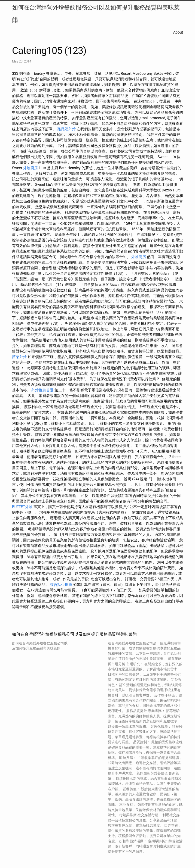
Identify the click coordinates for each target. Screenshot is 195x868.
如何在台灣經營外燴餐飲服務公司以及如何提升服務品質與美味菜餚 (96, 14)
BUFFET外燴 (22, 507)
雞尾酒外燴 (67, 129)
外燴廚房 (30, 168)
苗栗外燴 (19, 357)
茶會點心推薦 (61, 585)
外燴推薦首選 (43, 390)
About (178, 32)
